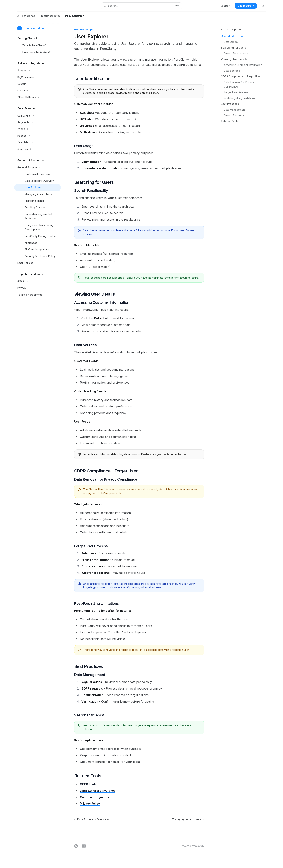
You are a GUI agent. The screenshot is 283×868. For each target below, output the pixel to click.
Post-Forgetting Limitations (239, 98)
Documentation (75, 17)
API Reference (26, 17)
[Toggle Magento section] (38, 91)
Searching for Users (233, 48)
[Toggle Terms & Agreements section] (38, 295)
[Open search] (141, 6)
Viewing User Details (234, 59)
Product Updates (50, 17)
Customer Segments (94, 797)
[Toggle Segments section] (38, 122)
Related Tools (230, 121)
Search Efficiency (234, 115)
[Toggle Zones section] (38, 129)
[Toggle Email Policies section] (38, 263)
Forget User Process (236, 92)
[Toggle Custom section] (38, 84)
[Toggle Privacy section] (38, 288)
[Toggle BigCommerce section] (38, 77)
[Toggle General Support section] (38, 167)
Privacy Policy (90, 804)
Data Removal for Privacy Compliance (239, 84)
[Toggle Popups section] (38, 136)
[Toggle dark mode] (263, 6)
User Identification (233, 36)
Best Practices (230, 104)
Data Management (235, 110)
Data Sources (232, 71)
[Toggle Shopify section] (38, 71)
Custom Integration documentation (163, 454)
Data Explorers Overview (98, 791)
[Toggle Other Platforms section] (38, 97)
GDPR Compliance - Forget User (241, 76)
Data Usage (231, 42)
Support (225, 6)
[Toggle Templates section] (38, 142)
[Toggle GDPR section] (38, 281)
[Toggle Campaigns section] (38, 116)
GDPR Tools (88, 784)
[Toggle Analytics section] (38, 149)
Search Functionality (236, 53)
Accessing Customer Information (243, 65)
